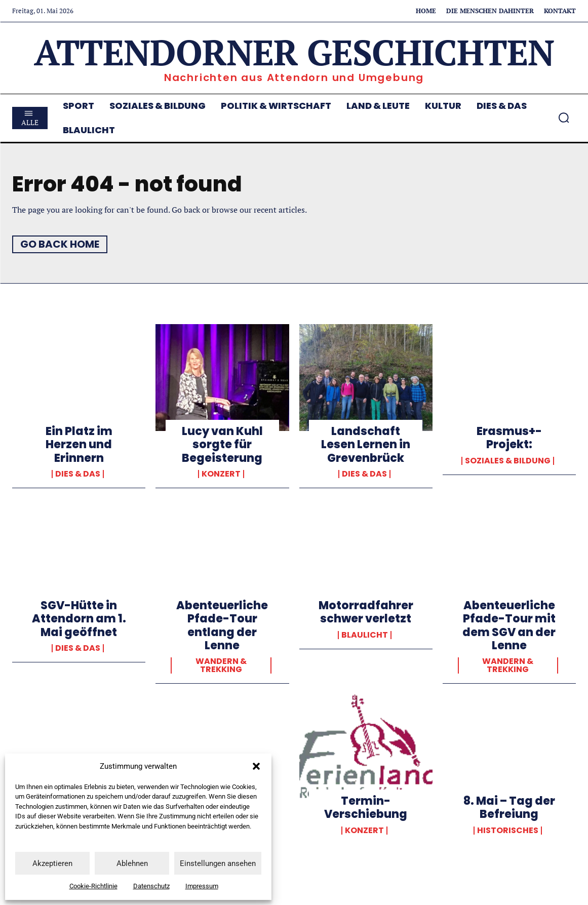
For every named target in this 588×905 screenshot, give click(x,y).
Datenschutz (151, 886)
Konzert (221, 474)
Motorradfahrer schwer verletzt (366, 612)
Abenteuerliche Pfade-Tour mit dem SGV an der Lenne (509, 625)
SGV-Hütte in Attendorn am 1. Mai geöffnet (79, 619)
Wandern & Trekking (221, 665)
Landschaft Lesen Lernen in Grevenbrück (366, 445)
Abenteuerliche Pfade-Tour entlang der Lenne (222, 625)
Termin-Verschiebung (366, 808)
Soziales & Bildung (508, 461)
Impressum (202, 886)
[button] (256, 766)
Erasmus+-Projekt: (509, 438)
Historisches (508, 831)
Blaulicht (365, 635)
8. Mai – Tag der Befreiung (509, 808)
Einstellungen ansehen (218, 863)
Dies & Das (78, 474)
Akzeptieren (52, 863)
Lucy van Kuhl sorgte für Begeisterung (222, 445)
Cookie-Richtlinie (93, 886)
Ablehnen (132, 863)
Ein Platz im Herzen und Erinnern (79, 445)
